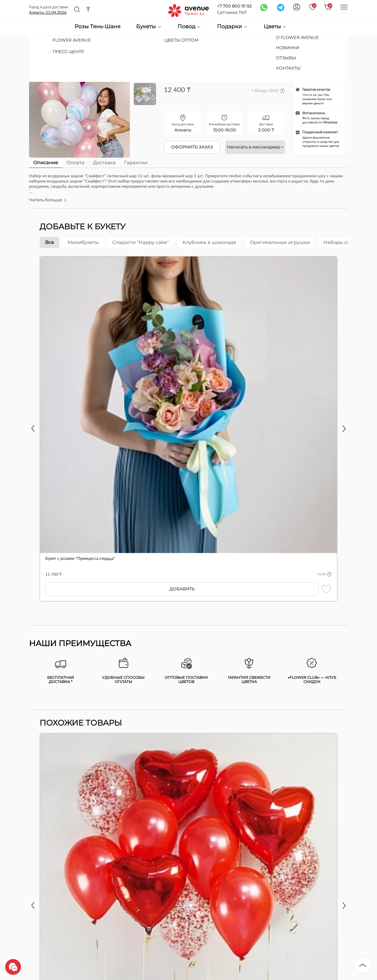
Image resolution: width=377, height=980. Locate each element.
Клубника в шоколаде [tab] (209, 242)
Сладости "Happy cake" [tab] (141, 242)
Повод (189, 27)
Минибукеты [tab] (83, 242)
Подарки (232, 27)
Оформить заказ (192, 147)
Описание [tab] (46, 163)
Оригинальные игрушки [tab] (280, 242)
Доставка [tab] (104, 163)
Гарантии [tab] (136, 163)
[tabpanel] (188, 191)
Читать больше (48, 200)
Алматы (48, 12)
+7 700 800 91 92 (234, 6)
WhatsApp (330, 122)
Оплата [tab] (76, 163)
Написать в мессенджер (254, 147)
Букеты (149, 27)
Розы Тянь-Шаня (98, 27)
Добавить (182, 589)
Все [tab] (49, 242)
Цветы (275, 27)
